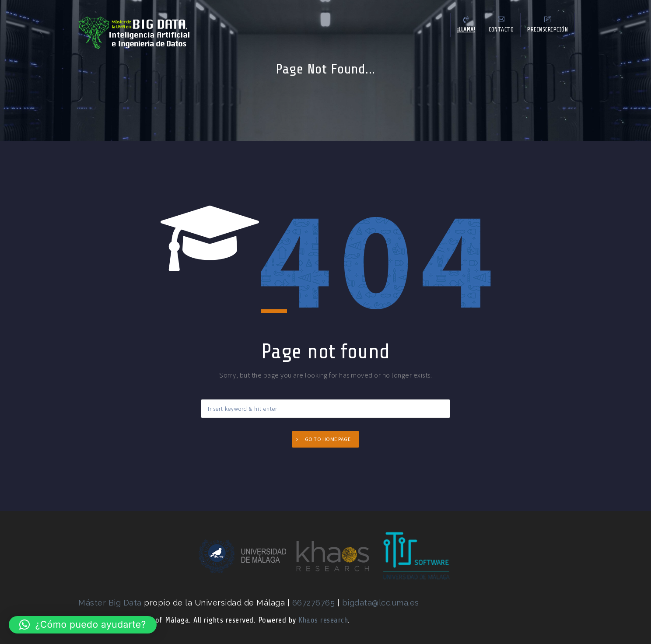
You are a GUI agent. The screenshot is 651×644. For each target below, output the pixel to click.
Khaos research (323, 620)
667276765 (315, 603)
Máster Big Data (110, 603)
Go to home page (328, 439)
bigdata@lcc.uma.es (381, 603)
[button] (83, 625)
